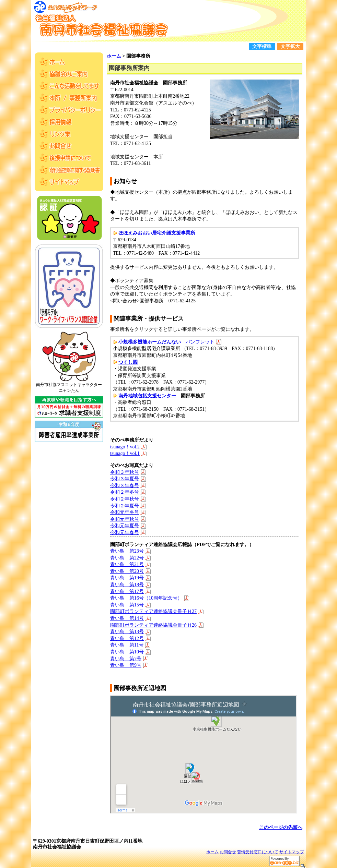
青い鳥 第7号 (126, 659)
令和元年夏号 (125, 526)
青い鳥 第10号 (127, 652)
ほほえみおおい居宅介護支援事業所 (157, 233)
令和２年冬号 (125, 492)
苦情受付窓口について (258, 852)
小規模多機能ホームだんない (150, 342)
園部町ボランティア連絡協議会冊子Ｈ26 (153, 625)
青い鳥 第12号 (127, 638)
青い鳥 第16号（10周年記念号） (146, 598)
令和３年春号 (125, 486)
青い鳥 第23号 (127, 551)
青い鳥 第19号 (127, 578)
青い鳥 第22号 (127, 558)
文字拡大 (290, 46)
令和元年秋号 (125, 519)
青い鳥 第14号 (127, 618)
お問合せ (228, 852)
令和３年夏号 (125, 479)
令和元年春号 (125, 533)
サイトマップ (292, 852)
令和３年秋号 (125, 472)
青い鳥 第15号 (127, 605)
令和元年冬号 (125, 512)
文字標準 (262, 46)
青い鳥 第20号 (127, 571)
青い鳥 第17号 (127, 592)
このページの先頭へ (281, 827)
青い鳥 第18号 (127, 585)
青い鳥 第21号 (127, 564)
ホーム (114, 56)
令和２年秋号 (125, 499)
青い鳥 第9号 (126, 665)
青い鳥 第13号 (127, 632)
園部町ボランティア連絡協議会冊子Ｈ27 (153, 611)
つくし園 (128, 362)
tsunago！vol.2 (125, 447)
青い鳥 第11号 (127, 645)
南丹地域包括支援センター (147, 396)
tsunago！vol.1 (125, 453)
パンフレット (200, 342)
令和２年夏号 (125, 506)
